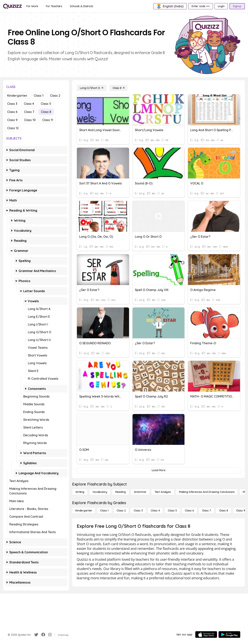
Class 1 (39, 96)
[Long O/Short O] (92, 88)
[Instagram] (50, 635)
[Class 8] (119, 88)
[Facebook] (43, 635)
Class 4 (29, 104)
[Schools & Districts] (81, 6)
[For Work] (32, 6)
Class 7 (29, 112)
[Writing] (80, 492)
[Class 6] (189, 511)
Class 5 (46, 104)
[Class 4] (155, 511)
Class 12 (13, 128)
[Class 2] (121, 511)
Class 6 (12, 112)
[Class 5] (172, 511)
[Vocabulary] (100, 492)
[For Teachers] (54, 6)
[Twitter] (36, 635)
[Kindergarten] (84, 511)
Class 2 (55, 96)
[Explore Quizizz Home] (12, 6)
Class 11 (48, 120)
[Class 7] (207, 511)
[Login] (221, 6)
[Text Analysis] (163, 492)
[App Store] (206, 635)
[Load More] (158, 470)
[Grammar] (140, 492)
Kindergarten (17, 96)
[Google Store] (229, 635)
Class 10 (30, 120)
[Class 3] (138, 511)
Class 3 (12, 104)
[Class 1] (104, 511)
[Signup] (237, 6)
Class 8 (46, 112)
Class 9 (12, 120)
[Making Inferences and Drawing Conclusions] (207, 492)
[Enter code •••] (201, 6)
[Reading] (121, 492)
